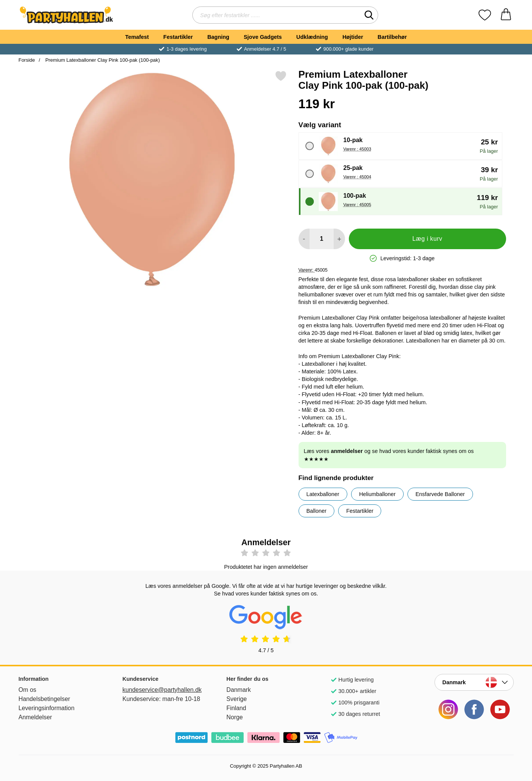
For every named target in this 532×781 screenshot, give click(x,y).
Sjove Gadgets (263, 37)
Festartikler (178, 37)
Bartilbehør (392, 37)
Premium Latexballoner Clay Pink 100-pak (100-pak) (102, 60)
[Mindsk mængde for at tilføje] (304, 239)
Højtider (353, 37)
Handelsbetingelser (45, 699)
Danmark (239, 690)
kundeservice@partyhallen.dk (162, 690)
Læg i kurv (427, 239)
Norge (235, 717)
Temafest (137, 37)
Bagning (218, 37)
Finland (236, 708)
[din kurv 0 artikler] (506, 15)
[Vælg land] (474, 682)
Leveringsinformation (47, 708)
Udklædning (312, 37)
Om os (28, 690)
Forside (27, 60)
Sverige (237, 699)
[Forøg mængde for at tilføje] (339, 239)
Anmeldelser (35, 717)
